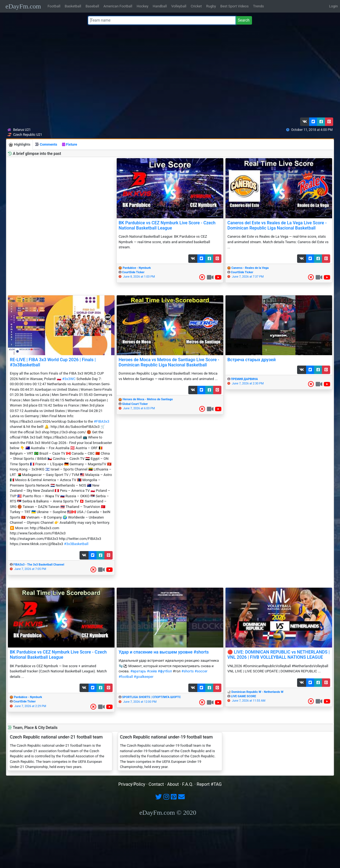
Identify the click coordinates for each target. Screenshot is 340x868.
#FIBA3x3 (101, 421)
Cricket (196, 6)
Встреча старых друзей (252, 360)
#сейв (152, 671)
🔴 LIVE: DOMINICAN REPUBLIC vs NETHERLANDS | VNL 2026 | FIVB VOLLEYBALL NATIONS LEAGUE (279, 655)
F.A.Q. (188, 784)
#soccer (201, 671)
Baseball (92, 6)
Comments (46, 144)
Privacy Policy (132, 784)
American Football (118, 6)
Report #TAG (209, 784)
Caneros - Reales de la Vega (250, 268)
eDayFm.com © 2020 (168, 813)
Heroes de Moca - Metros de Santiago (148, 399)
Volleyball (179, 6)
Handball (160, 6)
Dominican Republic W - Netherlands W (257, 692)
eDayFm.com (23, 6)
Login (333, 6)
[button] (305, 122)
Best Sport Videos (235, 6)
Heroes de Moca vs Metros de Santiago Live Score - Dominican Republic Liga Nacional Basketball (169, 362)
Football (54, 6)
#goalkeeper (144, 677)
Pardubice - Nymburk (137, 268)
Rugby (211, 6)
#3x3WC (69, 379)
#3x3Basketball (76, 544)
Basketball (73, 6)
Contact (156, 784)
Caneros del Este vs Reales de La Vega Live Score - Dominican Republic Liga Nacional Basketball (277, 225)
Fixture (70, 144)
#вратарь (138, 671)
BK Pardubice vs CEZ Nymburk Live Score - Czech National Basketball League (167, 225)
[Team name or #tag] (162, 20)
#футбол (165, 671)
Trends (259, 6)
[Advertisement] (168, 72)
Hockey (143, 6)
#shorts (188, 671)
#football (126, 677)
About (173, 784)
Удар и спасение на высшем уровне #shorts (164, 652)
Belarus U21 (22, 130)
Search (244, 20)
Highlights (20, 145)
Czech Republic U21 (28, 135)
